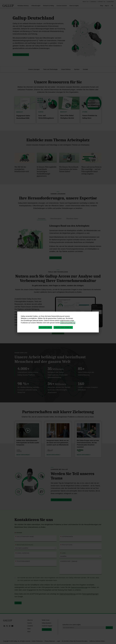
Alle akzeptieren (45, 327)
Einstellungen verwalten (63, 327)
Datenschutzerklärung (68, 323)
